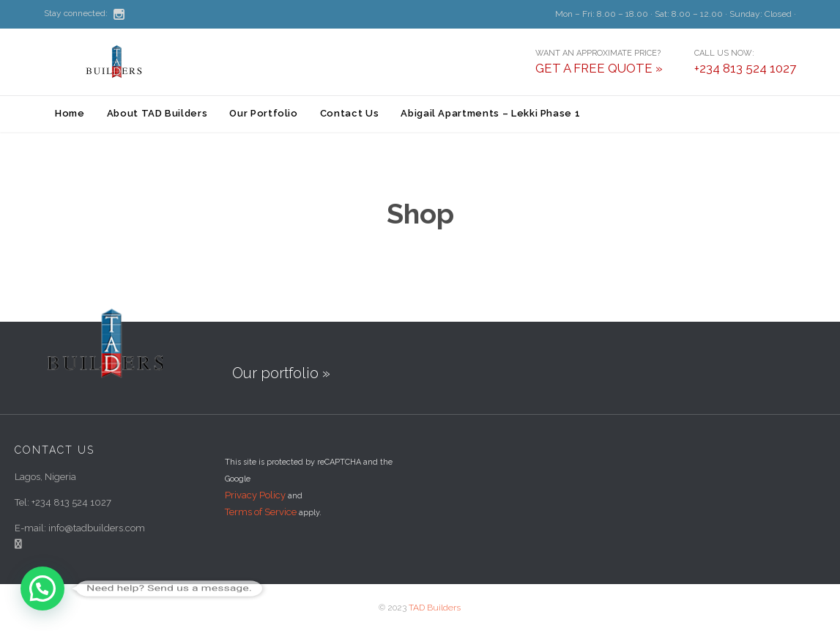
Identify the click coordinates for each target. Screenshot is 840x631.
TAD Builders (435, 608)
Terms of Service (261, 512)
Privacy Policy (255, 495)
